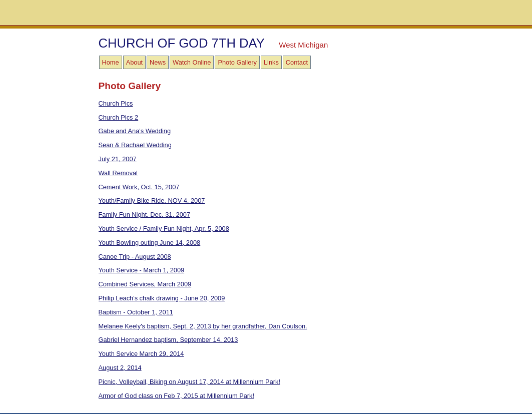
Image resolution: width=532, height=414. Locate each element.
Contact (297, 62)
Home (111, 62)
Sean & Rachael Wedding (135, 145)
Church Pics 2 (119, 117)
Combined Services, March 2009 (145, 284)
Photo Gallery (237, 62)
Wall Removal (118, 173)
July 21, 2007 (118, 159)
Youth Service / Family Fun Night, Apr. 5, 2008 (164, 229)
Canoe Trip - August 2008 (135, 257)
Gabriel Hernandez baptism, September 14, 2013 (168, 340)
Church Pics (116, 103)
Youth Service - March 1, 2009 (142, 270)
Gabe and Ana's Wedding (135, 131)
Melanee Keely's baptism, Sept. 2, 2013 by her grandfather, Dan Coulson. (203, 326)
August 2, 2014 (120, 368)
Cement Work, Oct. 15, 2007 (139, 187)
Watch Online (192, 62)
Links (271, 62)
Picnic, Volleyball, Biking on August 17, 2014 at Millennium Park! (190, 382)
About (134, 62)
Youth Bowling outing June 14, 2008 (150, 243)
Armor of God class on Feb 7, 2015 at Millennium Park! (177, 396)
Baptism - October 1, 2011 (136, 312)
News (158, 62)
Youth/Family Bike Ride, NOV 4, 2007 (152, 200)
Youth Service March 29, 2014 (141, 354)
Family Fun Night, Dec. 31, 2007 (145, 215)
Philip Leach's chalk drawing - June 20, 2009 (162, 298)
